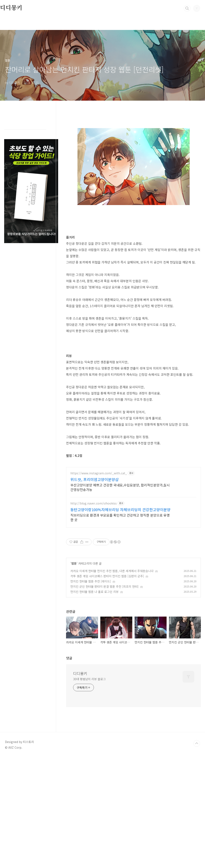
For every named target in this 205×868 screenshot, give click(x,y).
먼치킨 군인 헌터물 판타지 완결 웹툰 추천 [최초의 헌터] (104, 697)
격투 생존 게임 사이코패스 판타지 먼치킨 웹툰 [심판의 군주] (107, 687)
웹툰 (74, 674)
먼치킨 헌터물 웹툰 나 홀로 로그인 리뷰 (95, 702)
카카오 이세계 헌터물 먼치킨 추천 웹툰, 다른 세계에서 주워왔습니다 (112, 681)
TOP (197, 854)
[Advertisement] (134, 146)
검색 (187, 8)
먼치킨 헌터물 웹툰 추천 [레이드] (91, 692)
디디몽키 (11, 8)
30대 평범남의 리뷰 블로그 (89, 790)
